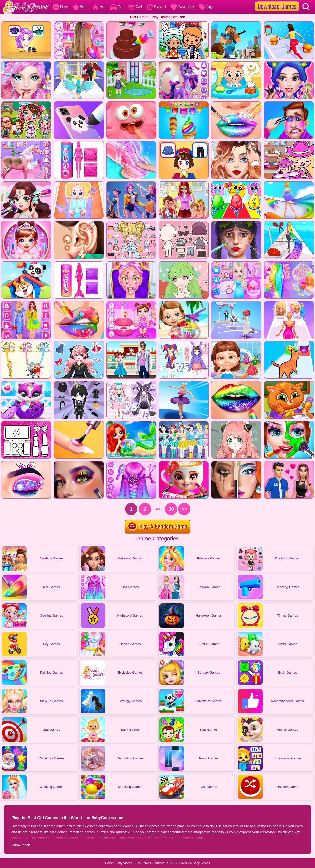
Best (80, 7)
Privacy (184, 863)
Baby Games (201, 863)
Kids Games (143, 863)
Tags (206, 7)
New (60, 7)
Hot (99, 7)
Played (156, 7)
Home (109, 863)
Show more (21, 845)
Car (117, 7)
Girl (135, 7)
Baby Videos (124, 863)
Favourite (182, 7)
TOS (174, 863)
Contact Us (161, 863)
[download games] (277, 2)
